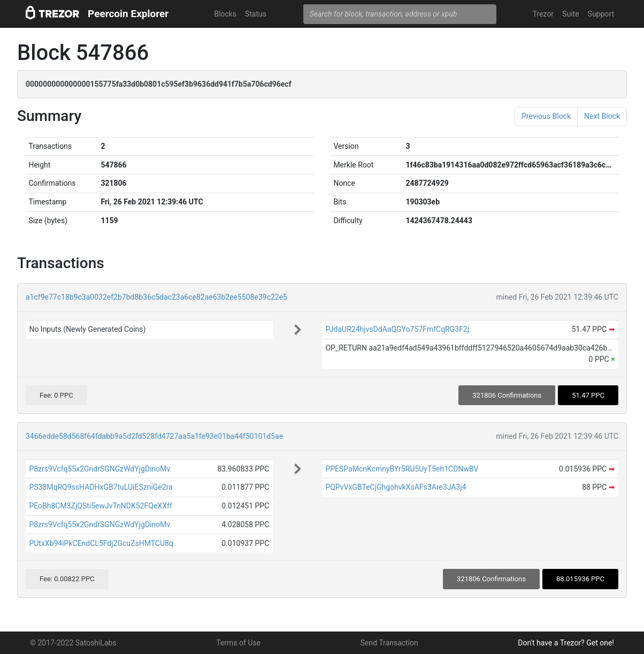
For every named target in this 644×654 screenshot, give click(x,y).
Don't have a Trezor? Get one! (566, 643)
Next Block (602, 116)
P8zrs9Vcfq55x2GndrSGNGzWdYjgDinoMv (99, 469)
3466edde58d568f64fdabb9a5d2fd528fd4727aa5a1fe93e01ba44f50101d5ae (154, 436)
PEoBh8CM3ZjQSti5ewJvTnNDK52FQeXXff (100, 506)
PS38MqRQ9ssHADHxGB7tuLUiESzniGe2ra (101, 487)
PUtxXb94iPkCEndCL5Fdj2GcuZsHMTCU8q (101, 543)
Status (256, 14)
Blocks (225, 14)
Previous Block (546, 116)
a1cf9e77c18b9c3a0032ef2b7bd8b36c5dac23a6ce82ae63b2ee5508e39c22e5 (156, 297)
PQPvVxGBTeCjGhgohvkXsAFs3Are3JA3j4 (396, 487)
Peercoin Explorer (128, 14)
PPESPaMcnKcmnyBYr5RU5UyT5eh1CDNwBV (402, 469)
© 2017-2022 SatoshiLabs (73, 643)
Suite (570, 14)
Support (601, 14)
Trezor (543, 14)
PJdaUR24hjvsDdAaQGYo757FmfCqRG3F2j (397, 329)
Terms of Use (238, 643)
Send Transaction (389, 643)
